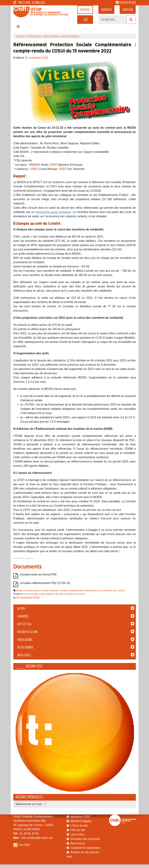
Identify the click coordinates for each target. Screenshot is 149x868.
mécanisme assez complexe (53, 212)
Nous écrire (78, 843)
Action (21, 609)
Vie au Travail (25, 647)
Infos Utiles (24, 655)
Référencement (93, 590)
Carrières (23, 616)
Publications (25, 640)
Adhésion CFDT (81, 817)
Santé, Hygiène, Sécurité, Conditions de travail (62, 594)
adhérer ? (86, 10)
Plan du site (78, 830)
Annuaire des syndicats (85, 839)
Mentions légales (81, 821)
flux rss (124, 2)
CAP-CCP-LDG (24, 624)
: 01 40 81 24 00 (26, 834)
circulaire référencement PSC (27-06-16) (45, 583)
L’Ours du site (79, 826)
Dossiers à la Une (28, 632)
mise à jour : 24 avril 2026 (29, 2)
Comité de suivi (109, 590)
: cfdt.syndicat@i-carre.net (33, 838)
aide (134, 2)
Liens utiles (78, 834)
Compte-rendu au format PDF (38, 574)
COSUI (121, 590)
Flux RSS (24, 845)
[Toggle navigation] (18, 27)
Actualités (34, 36)
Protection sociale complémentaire (67, 590)
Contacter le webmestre (86, 848)
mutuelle (28, 590)
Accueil (21, 36)
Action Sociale (41, 590)
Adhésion (128, 10)
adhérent (106, 10)
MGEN (20, 590)
